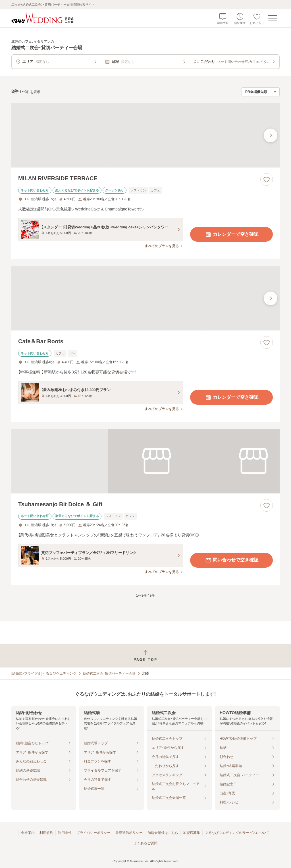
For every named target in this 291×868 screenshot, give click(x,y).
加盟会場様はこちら (163, 833)
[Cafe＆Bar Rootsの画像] (145, 298)
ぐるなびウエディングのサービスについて (237, 833)
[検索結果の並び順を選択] (261, 92)
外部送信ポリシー (129, 833)
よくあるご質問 (145, 843)
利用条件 (65, 833)
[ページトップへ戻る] (145, 656)
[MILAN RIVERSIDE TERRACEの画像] (145, 136)
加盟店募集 (192, 833)
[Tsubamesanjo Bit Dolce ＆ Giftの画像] (145, 461)
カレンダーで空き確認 (232, 234)
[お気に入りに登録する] (267, 179)
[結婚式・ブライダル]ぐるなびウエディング (44, 673)
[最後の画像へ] (271, 135)
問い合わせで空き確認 (232, 560)
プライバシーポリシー (93, 833)
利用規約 (46, 833)
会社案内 (28, 833)
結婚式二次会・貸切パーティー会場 (109, 673)
